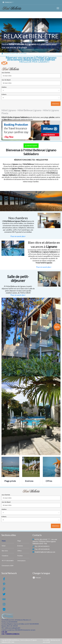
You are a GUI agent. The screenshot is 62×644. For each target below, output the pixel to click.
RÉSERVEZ (56, 104)
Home (4, 541)
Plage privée (10, 481)
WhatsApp (31, 146)
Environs (29, 481)
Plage (19, 541)
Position (20, 556)
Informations (21, 561)
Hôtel (4, 546)
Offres (49, 481)
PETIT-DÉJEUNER (8, 561)
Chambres (5, 556)
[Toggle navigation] (58, 8)
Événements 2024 (8, 566)
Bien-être (5, 551)
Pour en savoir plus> (18, 236)
